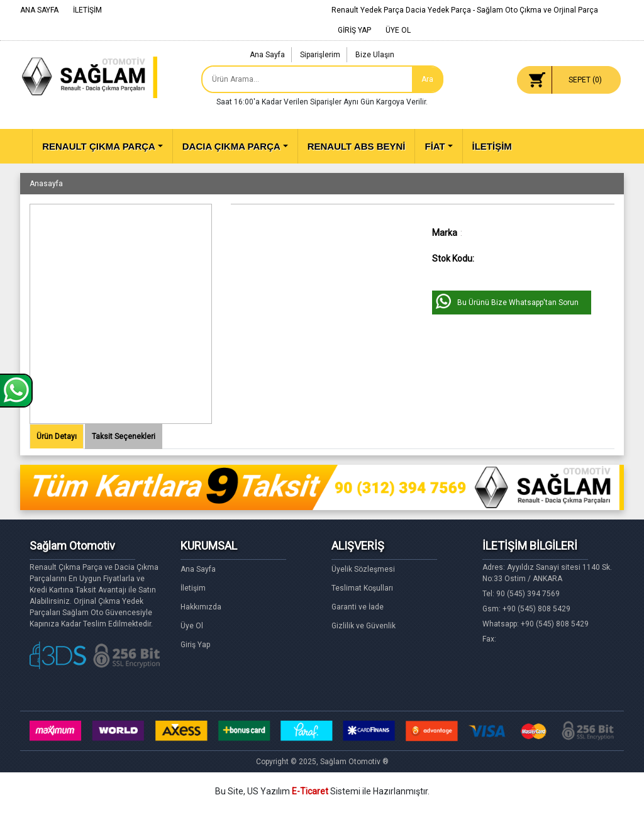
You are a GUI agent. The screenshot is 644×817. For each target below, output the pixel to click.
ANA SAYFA (39, 10)
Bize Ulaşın (375, 55)
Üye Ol (192, 626)
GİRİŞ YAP (354, 30)
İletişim (193, 588)
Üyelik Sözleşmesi (363, 569)
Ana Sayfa (267, 55)
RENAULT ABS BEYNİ (357, 146)
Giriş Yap (195, 645)
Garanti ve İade (358, 607)
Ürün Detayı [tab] (57, 436)
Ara (427, 79)
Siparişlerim (320, 55)
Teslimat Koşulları (362, 588)
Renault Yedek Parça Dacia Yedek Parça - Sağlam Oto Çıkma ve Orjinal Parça (465, 10)
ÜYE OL (398, 30)
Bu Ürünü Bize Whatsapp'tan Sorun (518, 303)
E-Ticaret (310, 791)
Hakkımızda (201, 607)
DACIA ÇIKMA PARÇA (231, 146)
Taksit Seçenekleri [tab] (124, 436)
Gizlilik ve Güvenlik (364, 626)
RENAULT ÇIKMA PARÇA (99, 146)
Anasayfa (46, 184)
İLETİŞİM (87, 10)
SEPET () (585, 80)
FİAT (435, 146)
